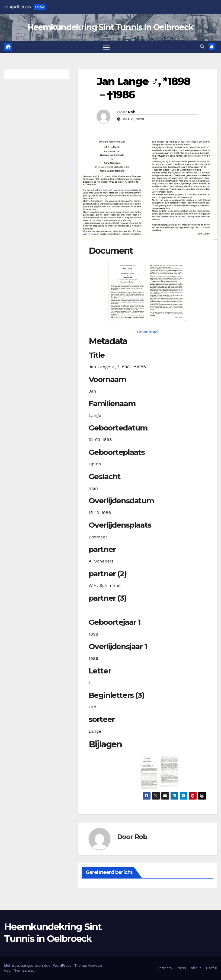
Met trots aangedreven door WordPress (38, 966)
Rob (132, 112)
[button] (202, 47)
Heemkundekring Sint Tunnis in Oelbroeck (111, 27)
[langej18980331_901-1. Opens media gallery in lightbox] (147, 290)
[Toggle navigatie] (106, 47)
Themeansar (23, 971)
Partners (164, 968)
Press (181, 968)
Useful (212, 968)
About (196, 968)
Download (147, 332)
